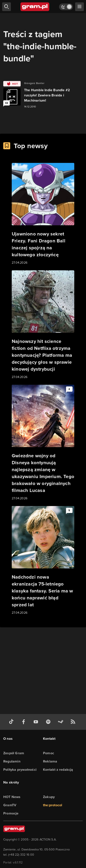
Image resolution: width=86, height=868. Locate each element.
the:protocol (53, 805)
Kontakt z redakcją (58, 770)
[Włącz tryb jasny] (66, 7)
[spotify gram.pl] (49, 722)
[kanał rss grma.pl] (74, 722)
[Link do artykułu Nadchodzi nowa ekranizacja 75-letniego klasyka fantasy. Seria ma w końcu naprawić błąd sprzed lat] (43, 561)
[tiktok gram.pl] (12, 722)
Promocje (11, 813)
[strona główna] (35, 7)
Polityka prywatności (20, 770)
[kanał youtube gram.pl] (37, 722)
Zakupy (49, 797)
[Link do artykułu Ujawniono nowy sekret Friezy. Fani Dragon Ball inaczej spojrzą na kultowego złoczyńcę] (43, 214)
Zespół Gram (14, 753)
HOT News (12, 797)
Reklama (50, 761)
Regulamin (12, 761)
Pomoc (49, 753)
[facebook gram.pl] (25, 722)
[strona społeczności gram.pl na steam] (61, 722)
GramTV (10, 805)
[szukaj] (7, 7)
